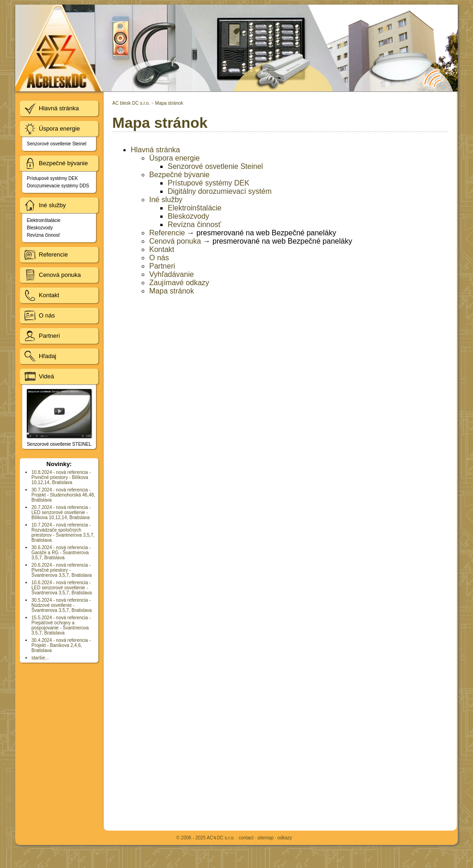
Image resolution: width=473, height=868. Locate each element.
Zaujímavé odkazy (179, 283)
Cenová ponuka (175, 241)
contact (246, 838)
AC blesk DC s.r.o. (131, 103)
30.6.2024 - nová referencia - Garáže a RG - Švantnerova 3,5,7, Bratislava (61, 553)
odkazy (285, 838)
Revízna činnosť (194, 224)
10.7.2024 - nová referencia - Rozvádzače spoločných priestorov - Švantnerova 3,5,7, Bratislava (63, 533)
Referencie (167, 233)
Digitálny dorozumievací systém (220, 191)
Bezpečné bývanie (179, 175)
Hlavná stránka (155, 150)
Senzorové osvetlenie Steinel (215, 166)
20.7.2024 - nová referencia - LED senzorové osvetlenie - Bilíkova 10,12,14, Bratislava (61, 512)
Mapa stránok (169, 103)
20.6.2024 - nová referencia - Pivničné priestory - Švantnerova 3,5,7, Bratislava (62, 570)
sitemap (265, 838)
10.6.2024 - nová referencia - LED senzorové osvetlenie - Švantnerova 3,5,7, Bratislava (62, 588)
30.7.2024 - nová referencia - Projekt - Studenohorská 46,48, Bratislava (63, 495)
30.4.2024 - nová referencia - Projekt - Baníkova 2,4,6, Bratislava (61, 645)
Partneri (162, 266)
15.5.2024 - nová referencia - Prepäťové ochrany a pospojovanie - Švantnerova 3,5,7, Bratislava (61, 625)
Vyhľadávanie (172, 274)
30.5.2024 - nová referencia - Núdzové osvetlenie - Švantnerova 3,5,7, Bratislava (62, 605)
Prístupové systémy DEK (209, 183)
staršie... (40, 658)
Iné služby (166, 200)
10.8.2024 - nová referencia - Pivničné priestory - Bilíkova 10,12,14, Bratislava (61, 477)
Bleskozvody (188, 216)
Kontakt (162, 249)
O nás (159, 258)
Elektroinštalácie (195, 208)
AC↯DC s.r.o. (221, 838)
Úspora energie (174, 158)
